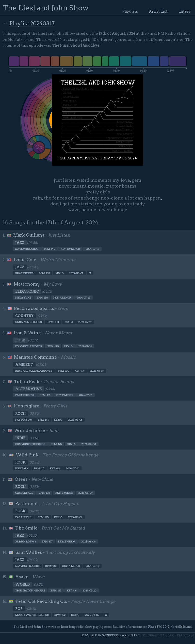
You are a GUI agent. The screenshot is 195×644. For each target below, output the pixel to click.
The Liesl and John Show (46, 8)
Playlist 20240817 (32, 23)
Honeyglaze (27, 406)
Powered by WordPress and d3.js (109, 635)
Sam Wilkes (29, 552)
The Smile (26, 528)
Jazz (20, 243)
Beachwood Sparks (34, 308)
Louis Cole (25, 260)
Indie (20, 438)
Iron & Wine (27, 333)
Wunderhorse (30, 431)
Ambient (24, 365)
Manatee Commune (35, 357)
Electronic (27, 291)
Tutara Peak (27, 382)
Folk (20, 340)
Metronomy (27, 284)
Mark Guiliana (29, 235)
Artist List (158, 11)
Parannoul (26, 504)
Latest (184, 11)
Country (24, 316)
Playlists (130, 11)
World (22, 584)
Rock (20, 414)
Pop (19, 609)
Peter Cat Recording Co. (41, 601)
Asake (22, 577)
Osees (21, 479)
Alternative (28, 389)
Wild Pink (27, 455)
